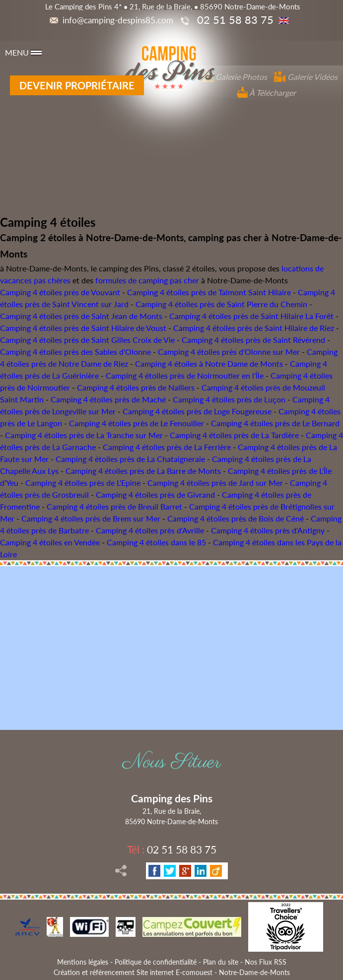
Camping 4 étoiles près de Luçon (229, 399)
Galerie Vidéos (306, 77)
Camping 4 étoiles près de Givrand (155, 494)
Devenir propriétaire (77, 85)
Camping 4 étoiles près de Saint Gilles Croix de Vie (87, 340)
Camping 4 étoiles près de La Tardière (234, 435)
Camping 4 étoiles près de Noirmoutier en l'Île (185, 375)
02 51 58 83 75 (172, 849)
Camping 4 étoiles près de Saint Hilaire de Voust (83, 328)
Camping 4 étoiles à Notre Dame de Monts (209, 363)
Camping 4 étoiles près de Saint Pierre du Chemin (221, 304)
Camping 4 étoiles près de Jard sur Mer (215, 483)
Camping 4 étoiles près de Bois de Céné (236, 518)
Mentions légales (83, 962)
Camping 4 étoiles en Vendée (50, 542)
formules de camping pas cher (147, 280)
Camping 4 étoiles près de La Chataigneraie (130, 459)
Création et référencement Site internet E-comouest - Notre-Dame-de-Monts (172, 972)
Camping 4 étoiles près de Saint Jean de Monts (81, 316)
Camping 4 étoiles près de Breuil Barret (114, 506)
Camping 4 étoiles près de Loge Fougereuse (197, 411)
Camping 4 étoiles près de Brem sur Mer (91, 518)
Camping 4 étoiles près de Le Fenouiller (137, 423)
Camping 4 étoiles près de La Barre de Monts (143, 471)
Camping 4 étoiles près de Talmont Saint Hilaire (209, 292)
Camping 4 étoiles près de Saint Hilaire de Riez (254, 328)
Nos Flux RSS (266, 962)
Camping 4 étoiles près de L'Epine (83, 483)
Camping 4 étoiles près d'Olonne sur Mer (229, 352)
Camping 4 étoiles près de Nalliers (136, 387)
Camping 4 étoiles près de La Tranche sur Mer (84, 435)
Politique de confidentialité (156, 962)
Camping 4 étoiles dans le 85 (156, 542)
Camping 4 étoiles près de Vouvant (60, 292)
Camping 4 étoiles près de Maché (108, 399)
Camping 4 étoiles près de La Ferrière (167, 447)
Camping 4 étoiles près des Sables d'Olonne (75, 352)
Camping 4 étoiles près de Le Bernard (275, 423)
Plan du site (221, 962)
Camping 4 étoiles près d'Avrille (150, 530)
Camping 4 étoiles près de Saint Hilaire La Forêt (251, 316)
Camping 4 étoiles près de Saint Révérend (253, 340)
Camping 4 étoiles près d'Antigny (268, 530)
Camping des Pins (172, 798)
